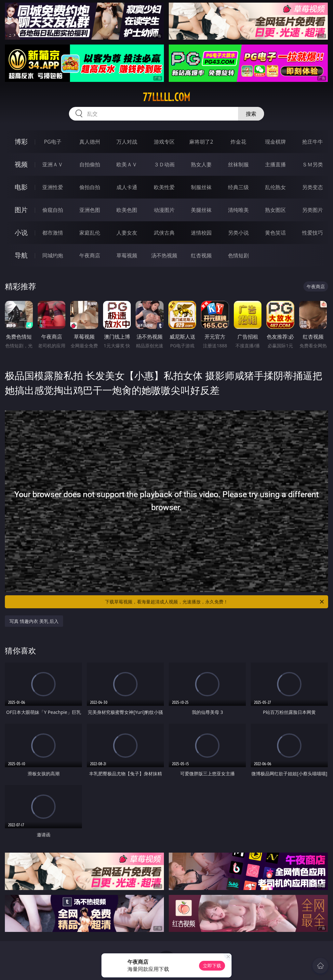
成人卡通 (127, 187)
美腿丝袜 (201, 210)
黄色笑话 (275, 233)
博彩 (21, 142)
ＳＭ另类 (313, 164)
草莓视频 (127, 255)
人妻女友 (127, 233)
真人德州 (90, 142)
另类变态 (313, 187)
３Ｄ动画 (164, 164)
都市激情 (53, 233)
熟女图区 (275, 210)
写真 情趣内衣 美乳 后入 (34, 621)
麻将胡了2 (201, 142)
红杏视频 (201, 255)
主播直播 (275, 164)
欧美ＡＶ (127, 164)
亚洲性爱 (53, 187)
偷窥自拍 (53, 210)
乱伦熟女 (275, 187)
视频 (21, 164)
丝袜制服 (238, 164)
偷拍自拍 (90, 187)
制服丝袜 (201, 187)
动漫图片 (164, 210)
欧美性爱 (164, 187)
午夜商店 (90, 255)
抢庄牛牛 (313, 142)
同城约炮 (53, 255)
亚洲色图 (90, 210)
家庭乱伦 (90, 233)
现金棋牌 (275, 142)
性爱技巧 (313, 233)
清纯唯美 (238, 210)
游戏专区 (164, 142)
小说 (21, 232)
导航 (21, 255)
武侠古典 (164, 233)
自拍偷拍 (90, 164)
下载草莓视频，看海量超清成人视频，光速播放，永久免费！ (215, 602)
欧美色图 (127, 210)
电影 (21, 187)
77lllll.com (166, 97)
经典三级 (238, 187)
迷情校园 (201, 233)
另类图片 (313, 210)
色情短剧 (238, 255)
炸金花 (238, 142)
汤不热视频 (164, 255)
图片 (21, 210)
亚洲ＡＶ (53, 164)
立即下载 (212, 966)
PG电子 (53, 142)
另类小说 (238, 233)
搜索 (251, 114)
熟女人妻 (201, 164)
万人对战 (127, 142)
